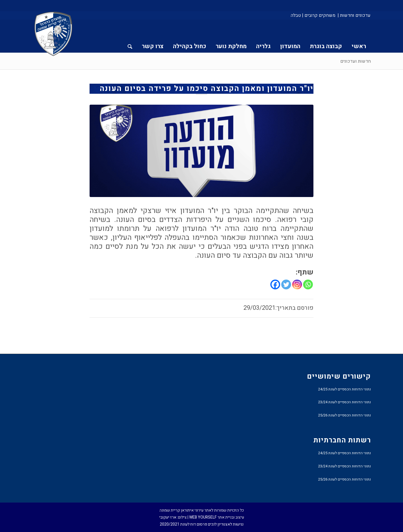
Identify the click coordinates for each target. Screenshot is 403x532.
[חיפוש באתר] (130, 36)
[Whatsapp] (308, 284)
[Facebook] (275, 284)
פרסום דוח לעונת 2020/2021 (183, 524)
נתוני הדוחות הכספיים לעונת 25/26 (345, 415)
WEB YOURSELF (203, 517)
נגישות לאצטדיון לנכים (226, 524)
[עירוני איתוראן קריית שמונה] (53, 34)
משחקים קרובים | (319, 15)
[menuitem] (354, 15)
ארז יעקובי (168, 517)
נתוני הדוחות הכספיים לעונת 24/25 (345, 389)
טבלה (296, 15)
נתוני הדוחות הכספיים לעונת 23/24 (345, 402)
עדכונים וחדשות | (354, 15)
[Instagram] (297, 284)
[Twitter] (286, 284)
